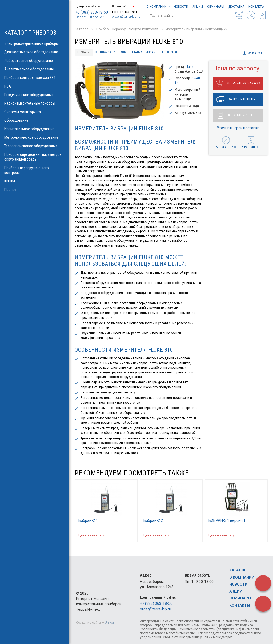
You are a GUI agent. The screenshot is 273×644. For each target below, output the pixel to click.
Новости (181, 7)
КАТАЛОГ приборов (30, 33)
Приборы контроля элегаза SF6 (35, 78)
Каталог (238, 570)
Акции (198, 7)
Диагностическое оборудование (35, 52)
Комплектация (132, 52)
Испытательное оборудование (35, 129)
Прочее (35, 190)
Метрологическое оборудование (35, 137)
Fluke (189, 67)
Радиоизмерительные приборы (35, 103)
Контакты (256, 7)
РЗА (35, 86)
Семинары (216, 7)
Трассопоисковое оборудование (35, 146)
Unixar (109, 623)
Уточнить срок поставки (238, 128)
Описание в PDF (255, 53)
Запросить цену (236, 100)
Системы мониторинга (35, 112)
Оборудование (35, 120)
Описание (84, 52)
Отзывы (173, 52)
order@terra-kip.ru (126, 16)
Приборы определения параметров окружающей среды (35, 157)
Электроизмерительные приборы (35, 43)
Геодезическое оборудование (35, 95)
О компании (158, 7)
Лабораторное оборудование (35, 61)
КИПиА (35, 181)
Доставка (236, 7)
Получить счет (235, 115)
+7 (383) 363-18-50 (92, 12)
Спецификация (106, 52)
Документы (154, 52)
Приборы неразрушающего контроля (35, 170)
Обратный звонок (90, 17)
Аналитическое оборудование (35, 69)
